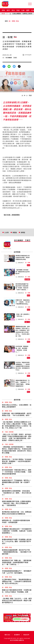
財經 (18, 10)
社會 (23, 10)
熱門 (8, 10)
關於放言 (8, 635)
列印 (30, 95)
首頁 (6, 21)
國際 (28, 10)
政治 (13, 10)
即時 (3, 10)
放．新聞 (12, 21)
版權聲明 (17, 635)
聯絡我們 (26, 635)
